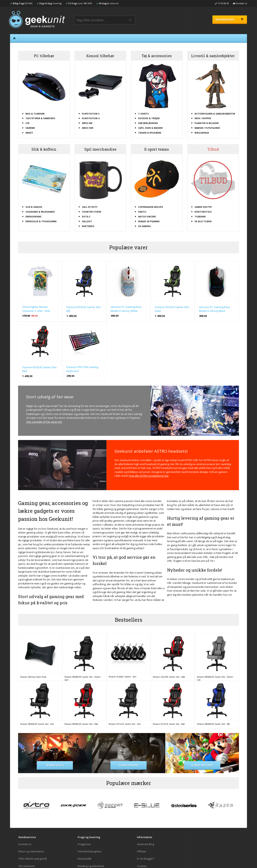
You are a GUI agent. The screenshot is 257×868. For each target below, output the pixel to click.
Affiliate (142, 851)
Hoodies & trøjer (149, 118)
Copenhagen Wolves (151, 207)
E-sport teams (157, 149)
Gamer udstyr (203, 207)
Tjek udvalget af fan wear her (44, 422)
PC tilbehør (44, 56)
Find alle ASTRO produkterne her (149, 476)
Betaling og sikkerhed (91, 866)
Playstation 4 (91, 118)
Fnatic (142, 212)
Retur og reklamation (31, 851)
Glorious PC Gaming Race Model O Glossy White (126, 309)
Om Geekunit (27, 866)
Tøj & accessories (157, 56)
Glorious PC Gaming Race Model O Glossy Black (214, 309)
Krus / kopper (203, 118)
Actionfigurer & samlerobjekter (215, 114)
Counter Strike (92, 212)
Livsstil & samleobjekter (213, 56)
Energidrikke (33, 217)
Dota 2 (86, 217)
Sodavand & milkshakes (40, 212)
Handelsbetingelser (90, 851)
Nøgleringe (202, 133)
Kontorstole (203, 212)
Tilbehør (200, 217)
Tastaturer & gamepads (40, 118)
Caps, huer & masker (150, 128)
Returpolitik (85, 859)
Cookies (142, 866)
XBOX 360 (87, 123)
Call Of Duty (90, 207)
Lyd (28, 123)
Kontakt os (25, 844)
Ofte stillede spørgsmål (33, 859)
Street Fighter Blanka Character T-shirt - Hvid (36, 309)
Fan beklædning (148, 123)
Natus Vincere (147, 217)
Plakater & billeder (207, 123)
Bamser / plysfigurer (207, 128)
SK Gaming (144, 226)
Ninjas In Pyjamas (149, 221)
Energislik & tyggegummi (41, 221)
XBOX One (88, 128)
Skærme (30, 128)
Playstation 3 (91, 114)
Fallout (87, 221)
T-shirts (143, 114)
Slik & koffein (44, 149)
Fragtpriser (84, 844)
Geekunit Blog (145, 844)
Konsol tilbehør (100, 56)
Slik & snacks (34, 207)
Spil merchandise (100, 149)
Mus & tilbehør (35, 114)
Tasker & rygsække (150, 133)
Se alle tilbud (203, 221)
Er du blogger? (146, 859)
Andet (29, 133)
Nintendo (88, 226)
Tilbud (213, 149)
